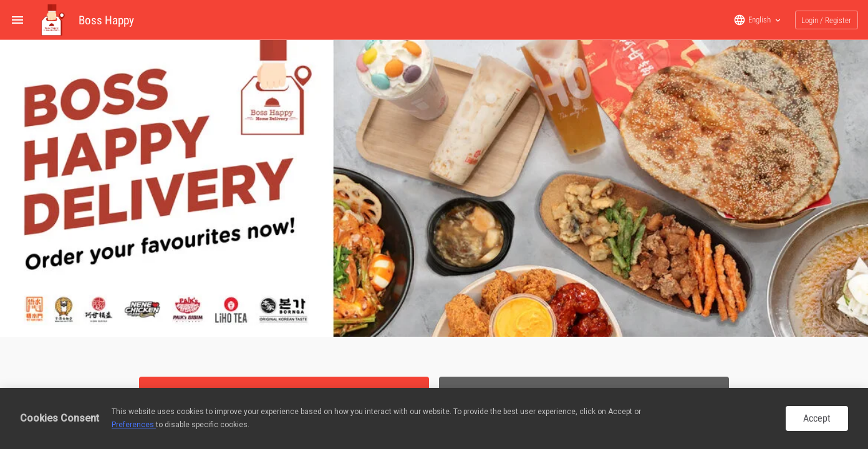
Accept (817, 418)
